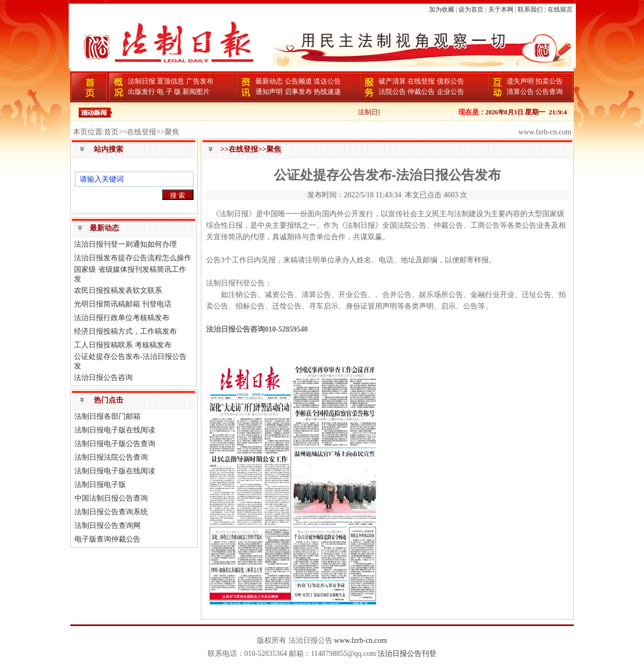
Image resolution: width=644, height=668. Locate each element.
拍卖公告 (549, 81)
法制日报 (142, 81)
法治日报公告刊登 (407, 654)
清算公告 (520, 92)
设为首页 (471, 9)
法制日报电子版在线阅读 (115, 430)
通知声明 (269, 92)
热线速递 (327, 92)
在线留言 (560, 9)
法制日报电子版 (100, 485)
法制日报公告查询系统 (111, 512)
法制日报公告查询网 (108, 526)
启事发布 (298, 92)
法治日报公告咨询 (103, 378)
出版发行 (142, 92)
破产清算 (392, 81)
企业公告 (450, 92)
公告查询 (549, 92)
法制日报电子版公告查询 (115, 444)
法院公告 (392, 92)
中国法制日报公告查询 (111, 498)
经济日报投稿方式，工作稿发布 (125, 331)
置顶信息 (170, 81)
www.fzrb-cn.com (361, 640)
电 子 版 (169, 92)
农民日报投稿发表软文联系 (118, 290)
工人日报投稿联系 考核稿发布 (123, 345)
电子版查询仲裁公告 (108, 539)
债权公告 (450, 81)
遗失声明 (520, 81)
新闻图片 (196, 92)
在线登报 (421, 81)
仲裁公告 (421, 92)
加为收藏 (442, 9)
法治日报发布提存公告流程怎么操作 (133, 258)
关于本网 (501, 9)
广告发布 (200, 81)
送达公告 (327, 81)
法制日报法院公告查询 (111, 457)
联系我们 (530, 9)
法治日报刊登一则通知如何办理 (125, 244)
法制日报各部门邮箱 (108, 416)
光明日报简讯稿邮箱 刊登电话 (123, 304)
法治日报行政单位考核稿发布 (122, 318)
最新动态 (269, 81)
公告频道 (298, 81)
